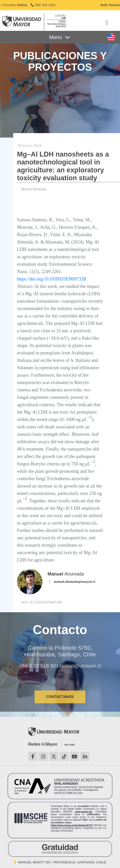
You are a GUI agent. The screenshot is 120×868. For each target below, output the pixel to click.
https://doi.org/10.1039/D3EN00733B (52, 279)
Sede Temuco (110, 5)
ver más (70, 745)
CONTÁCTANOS (60, 697)
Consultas (14, 5)
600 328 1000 (43, 5)
